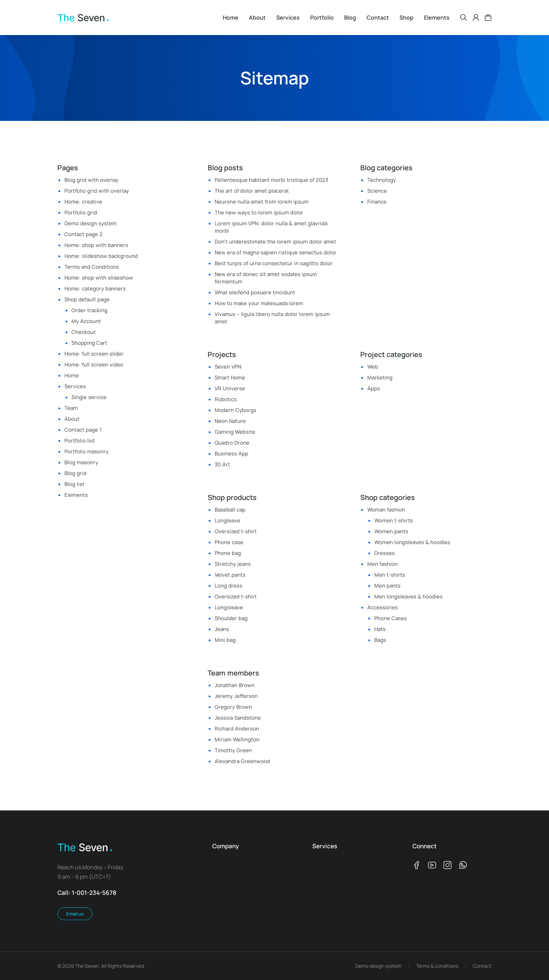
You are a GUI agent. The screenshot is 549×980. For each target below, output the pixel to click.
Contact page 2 (84, 234)
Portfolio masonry (86, 451)
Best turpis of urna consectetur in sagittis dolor (274, 263)
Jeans (222, 629)
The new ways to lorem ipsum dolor (259, 213)
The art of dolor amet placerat (252, 191)
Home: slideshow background (101, 256)
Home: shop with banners (96, 245)
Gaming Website (235, 432)
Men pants (387, 586)
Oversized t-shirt (236, 531)
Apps (374, 388)
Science (377, 191)
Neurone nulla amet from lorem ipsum (262, 202)
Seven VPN (228, 367)
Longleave (227, 520)
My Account (86, 321)
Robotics (226, 399)
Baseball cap (230, 510)
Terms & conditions (437, 966)
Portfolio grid (81, 213)
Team (71, 408)
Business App (231, 454)
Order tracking (89, 310)
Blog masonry (81, 462)
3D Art (222, 464)
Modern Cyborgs (235, 410)
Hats (380, 629)
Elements (76, 495)
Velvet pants (230, 575)
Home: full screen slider (94, 354)
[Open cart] (488, 18)
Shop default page (87, 299)
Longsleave (229, 607)
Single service (89, 397)
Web (373, 367)
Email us (75, 914)
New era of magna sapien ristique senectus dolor (276, 252)
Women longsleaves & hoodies (412, 542)
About (72, 419)
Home (72, 375)
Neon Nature (230, 421)
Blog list (74, 484)
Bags (380, 640)
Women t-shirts (394, 520)
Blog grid (75, 473)
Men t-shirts (390, 575)
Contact (482, 966)
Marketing (380, 378)
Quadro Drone (232, 443)
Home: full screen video (94, 365)
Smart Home (230, 378)
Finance (377, 202)
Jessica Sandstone (238, 718)
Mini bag (225, 640)
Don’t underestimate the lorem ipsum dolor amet (275, 242)
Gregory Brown (233, 707)
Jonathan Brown (235, 685)
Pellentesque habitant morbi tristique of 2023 (271, 180)
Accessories (383, 607)
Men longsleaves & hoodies (408, 597)
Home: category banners (95, 289)
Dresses (384, 553)
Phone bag (228, 553)
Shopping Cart (89, 343)
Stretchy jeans (233, 564)
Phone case (229, 542)
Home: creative (83, 202)
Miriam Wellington (237, 739)
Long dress (228, 586)
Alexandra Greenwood (242, 761)
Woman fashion (386, 510)
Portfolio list (80, 441)
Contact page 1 (83, 430)
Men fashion (383, 564)
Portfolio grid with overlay (97, 191)
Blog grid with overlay (91, 180)
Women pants (391, 531)
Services (75, 386)
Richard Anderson (237, 729)
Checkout (84, 332)
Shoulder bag (231, 618)
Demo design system (91, 223)
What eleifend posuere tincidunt (255, 292)
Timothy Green (233, 750)
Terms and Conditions (92, 267)
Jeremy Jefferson (236, 696)
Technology (382, 180)
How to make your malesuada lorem (259, 303)
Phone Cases (391, 618)
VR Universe (230, 388)
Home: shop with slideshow (99, 278)
